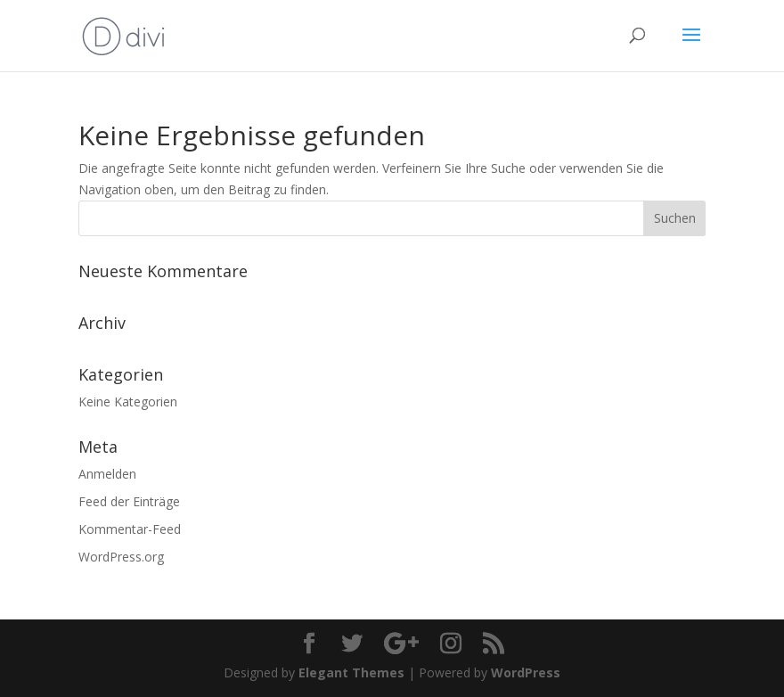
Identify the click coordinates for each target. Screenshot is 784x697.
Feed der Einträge (129, 501)
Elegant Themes (351, 672)
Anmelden (107, 474)
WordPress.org (121, 557)
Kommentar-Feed (130, 529)
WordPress (526, 672)
